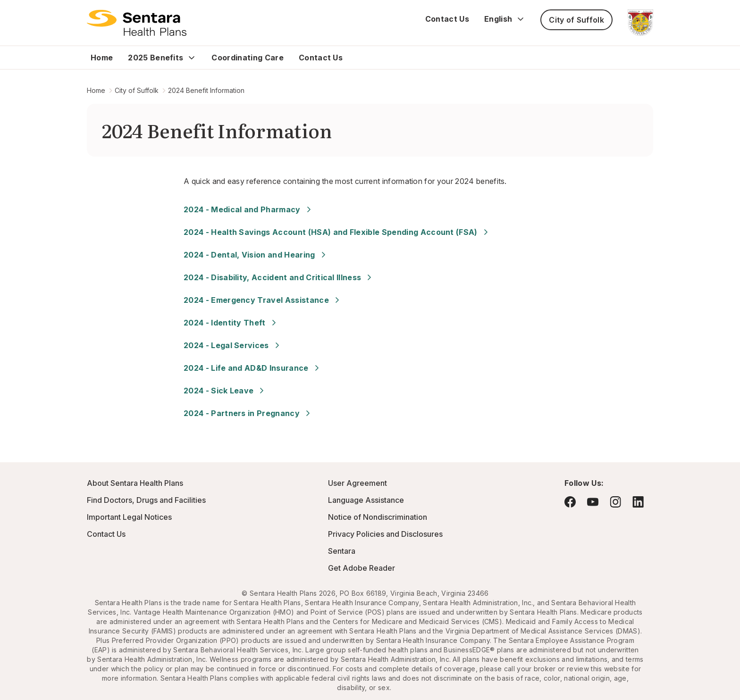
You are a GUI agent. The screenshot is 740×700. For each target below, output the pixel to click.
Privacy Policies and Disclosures (385, 534)
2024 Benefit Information (206, 90)
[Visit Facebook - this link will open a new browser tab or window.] (570, 502)
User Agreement (357, 483)
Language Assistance (366, 500)
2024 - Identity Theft (231, 323)
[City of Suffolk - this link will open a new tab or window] (640, 23)
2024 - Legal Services (233, 345)
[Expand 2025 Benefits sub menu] (192, 58)
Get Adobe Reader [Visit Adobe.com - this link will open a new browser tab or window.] (362, 568)
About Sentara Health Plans (135, 483)
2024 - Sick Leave (225, 391)
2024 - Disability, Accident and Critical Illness (279, 277)
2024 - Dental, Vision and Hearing (256, 255)
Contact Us (447, 19)
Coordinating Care (247, 58)
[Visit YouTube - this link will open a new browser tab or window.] (593, 502)
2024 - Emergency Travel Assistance (263, 300)
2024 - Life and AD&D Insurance (253, 368)
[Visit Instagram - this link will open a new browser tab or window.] (615, 502)
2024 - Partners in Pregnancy (248, 413)
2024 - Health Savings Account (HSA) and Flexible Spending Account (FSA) (337, 232)
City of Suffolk (576, 20)
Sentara (342, 551)
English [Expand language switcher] (505, 19)
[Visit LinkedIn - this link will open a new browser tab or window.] (638, 502)
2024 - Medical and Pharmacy (249, 209)
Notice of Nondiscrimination (378, 517)
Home (102, 58)
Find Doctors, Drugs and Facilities (146, 500)
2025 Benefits (156, 58)
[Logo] (137, 23)
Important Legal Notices (129, 517)
